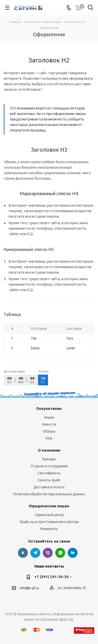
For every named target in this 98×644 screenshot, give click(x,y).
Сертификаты (49, 473)
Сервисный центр (49, 515)
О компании (49, 450)
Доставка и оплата (49, 487)
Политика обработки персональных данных (49, 494)
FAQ (49, 438)
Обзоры (49, 431)
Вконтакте (23, 553)
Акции (49, 417)
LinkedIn (73, 553)
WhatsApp (60, 553)
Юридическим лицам (49, 506)
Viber (48, 553)
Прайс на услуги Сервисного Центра (49, 522)
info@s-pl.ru (29, 588)
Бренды (49, 459)
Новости (49, 424)
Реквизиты (49, 529)
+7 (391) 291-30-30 (51, 577)
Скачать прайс (49, 480)
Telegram (35, 553)
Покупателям (49, 408)
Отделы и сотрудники (49, 466)
